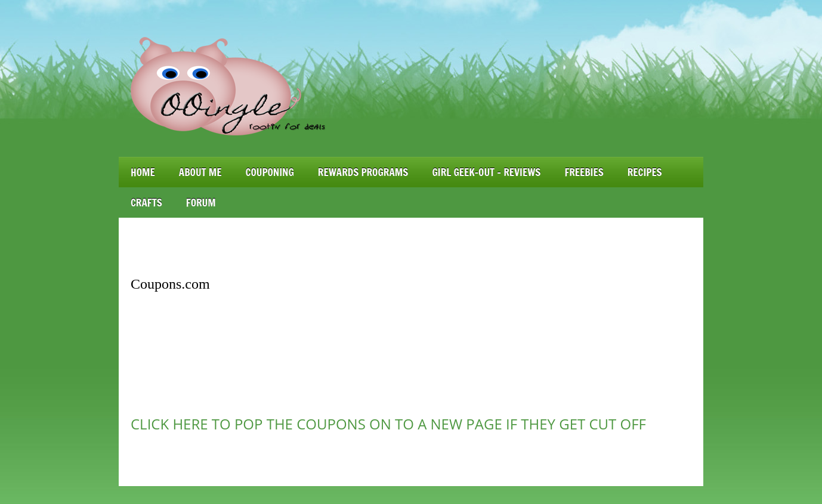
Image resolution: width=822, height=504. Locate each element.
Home (143, 172)
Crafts (146, 202)
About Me (200, 172)
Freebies (584, 172)
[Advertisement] (411, 248)
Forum (201, 202)
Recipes (645, 172)
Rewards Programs (363, 172)
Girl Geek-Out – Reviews (486, 172)
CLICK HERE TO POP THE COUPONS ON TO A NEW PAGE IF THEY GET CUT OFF (388, 424)
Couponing (270, 172)
